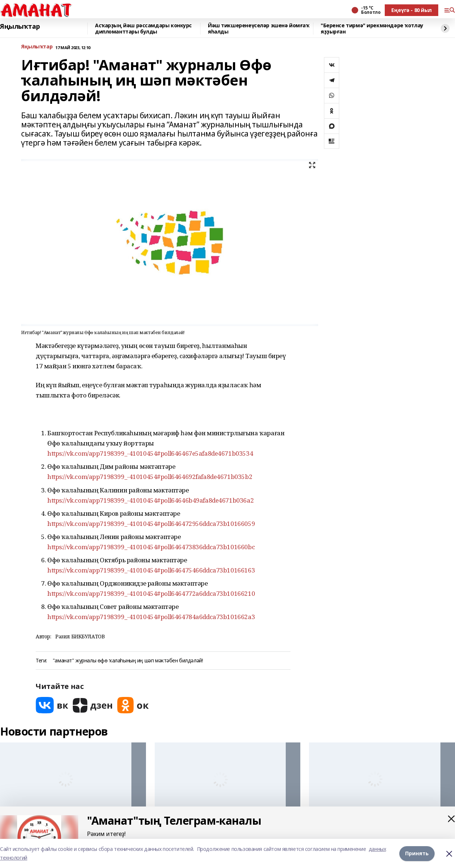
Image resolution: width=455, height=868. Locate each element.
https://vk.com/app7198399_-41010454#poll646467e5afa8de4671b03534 (150, 453)
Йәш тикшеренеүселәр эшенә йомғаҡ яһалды (259, 29)
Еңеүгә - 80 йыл (412, 10)
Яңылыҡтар (20, 27)
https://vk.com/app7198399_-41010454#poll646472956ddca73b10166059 (151, 524)
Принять (417, 853)
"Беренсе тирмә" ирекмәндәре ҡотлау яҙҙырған (372, 29)
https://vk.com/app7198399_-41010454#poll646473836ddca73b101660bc (151, 547)
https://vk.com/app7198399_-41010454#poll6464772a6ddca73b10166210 (151, 593)
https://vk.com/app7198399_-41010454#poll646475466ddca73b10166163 (151, 570)
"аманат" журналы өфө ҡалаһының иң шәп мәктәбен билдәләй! (128, 661)
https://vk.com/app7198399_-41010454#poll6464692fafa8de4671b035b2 (150, 477)
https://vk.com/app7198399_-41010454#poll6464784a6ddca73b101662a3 (151, 617)
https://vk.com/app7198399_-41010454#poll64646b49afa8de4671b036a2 (151, 500)
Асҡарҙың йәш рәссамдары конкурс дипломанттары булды (143, 29)
